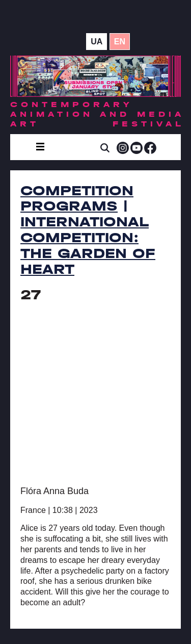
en (120, 42)
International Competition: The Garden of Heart (88, 245)
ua (97, 42)
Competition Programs (77, 199)
